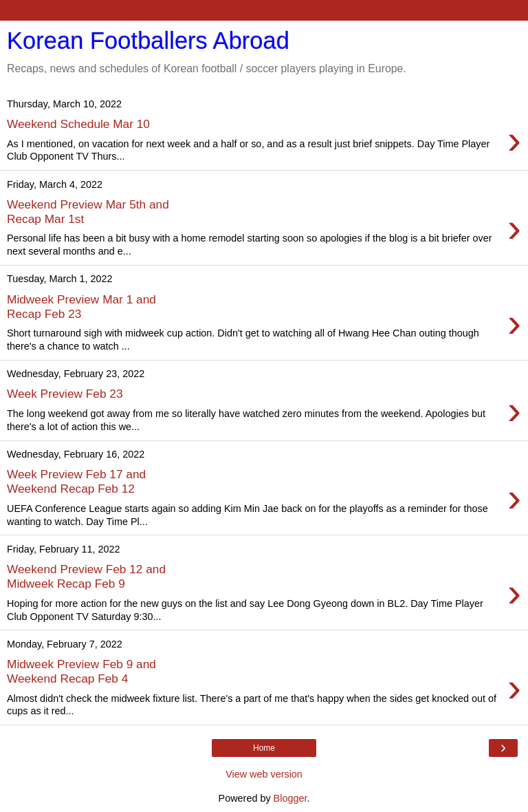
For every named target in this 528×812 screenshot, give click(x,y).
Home (264, 748)
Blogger (290, 798)
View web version (264, 774)
